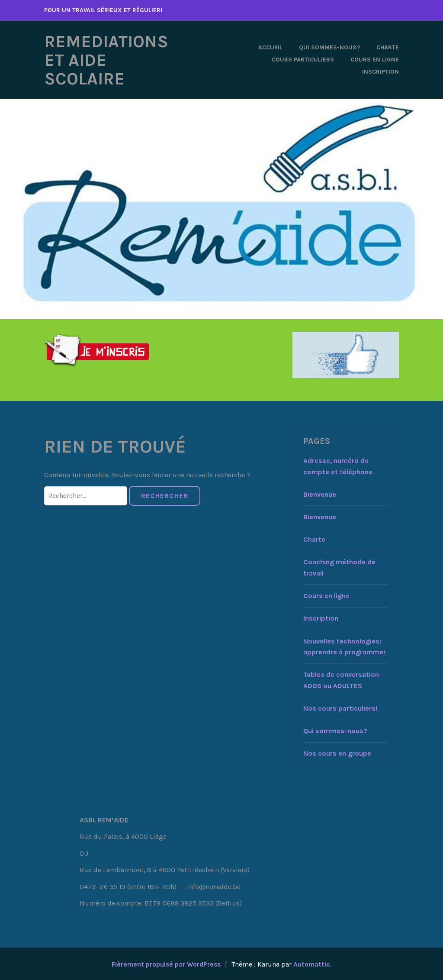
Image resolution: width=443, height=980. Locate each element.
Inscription (380, 71)
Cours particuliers (303, 59)
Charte (388, 47)
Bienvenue (320, 493)
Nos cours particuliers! (340, 707)
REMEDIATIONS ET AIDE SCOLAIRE (109, 59)
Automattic (314, 963)
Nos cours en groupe (337, 752)
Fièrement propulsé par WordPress (166, 963)
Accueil (270, 47)
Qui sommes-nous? (329, 47)
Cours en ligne (375, 59)
